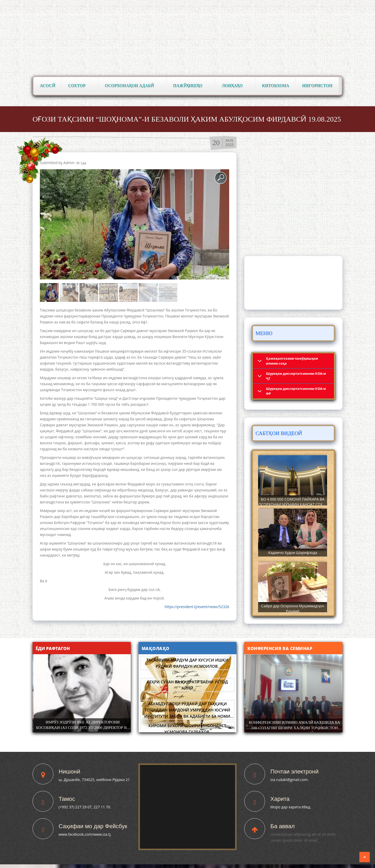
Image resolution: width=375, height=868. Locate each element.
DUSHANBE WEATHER (293, 283)
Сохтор (79, 86)
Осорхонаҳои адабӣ (131, 86)
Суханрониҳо (292, 232)
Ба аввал (282, 826)
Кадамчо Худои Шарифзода (293, 552)
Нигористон (317, 86)
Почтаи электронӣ (295, 772)
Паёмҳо (280, 218)
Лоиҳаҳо (234, 86)
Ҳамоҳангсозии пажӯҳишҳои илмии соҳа (292, 361)
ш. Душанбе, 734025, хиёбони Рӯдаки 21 (94, 780)
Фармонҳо (309, 204)
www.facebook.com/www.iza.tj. (85, 834)
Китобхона (276, 86)
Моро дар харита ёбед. (291, 807)
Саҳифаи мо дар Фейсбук (93, 826)
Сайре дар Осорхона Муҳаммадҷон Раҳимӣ (293, 608)
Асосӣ (48, 86)
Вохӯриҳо (278, 204)
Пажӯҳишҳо (189, 86)
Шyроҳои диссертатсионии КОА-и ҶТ (296, 376)
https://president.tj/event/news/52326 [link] (197, 607)
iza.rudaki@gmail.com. (289, 780)
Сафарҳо (308, 218)
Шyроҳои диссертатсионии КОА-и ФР (296, 391)
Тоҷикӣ (289, 5)
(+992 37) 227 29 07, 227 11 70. (85, 807)
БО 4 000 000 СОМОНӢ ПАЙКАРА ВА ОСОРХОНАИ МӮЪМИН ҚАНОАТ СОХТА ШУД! (293, 504)
